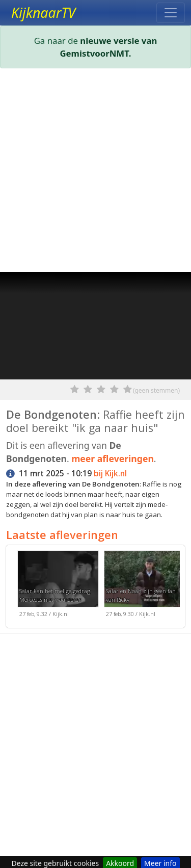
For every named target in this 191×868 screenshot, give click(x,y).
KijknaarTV (43, 13)
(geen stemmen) (156, 390)
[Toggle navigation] (171, 13)
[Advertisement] (95, 172)
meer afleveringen (113, 458)
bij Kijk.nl (110, 474)
